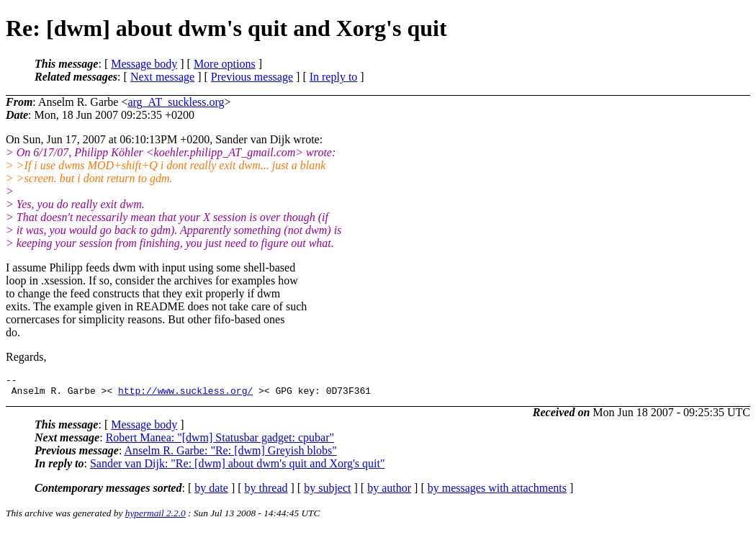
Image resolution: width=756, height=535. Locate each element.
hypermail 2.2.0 (156, 517)
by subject (327, 492)
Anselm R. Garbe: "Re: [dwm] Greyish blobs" (230, 455)
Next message (162, 77)
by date (211, 492)
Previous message (252, 77)
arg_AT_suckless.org (176, 102)
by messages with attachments (497, 492)
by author (389, 492)
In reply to (334, 77)
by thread (266, 492)
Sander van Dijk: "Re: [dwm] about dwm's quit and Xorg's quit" (238, 468)
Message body (144, 64)
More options (225, 64)
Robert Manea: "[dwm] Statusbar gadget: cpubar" (220, 442)
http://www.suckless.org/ (185, 395)
